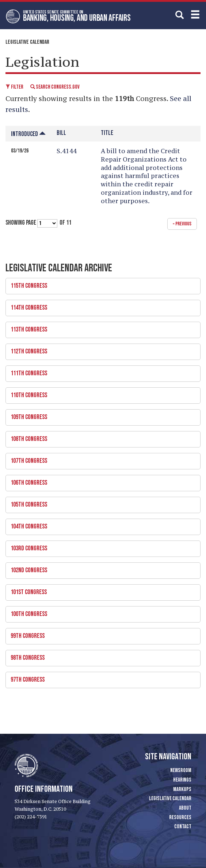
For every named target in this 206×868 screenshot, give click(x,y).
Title (107, 133)
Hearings (182, 780)
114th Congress (100, 306)
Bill (61, 133)
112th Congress (100, 349)
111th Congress (100, 371)
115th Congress (100, 284)
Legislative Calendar (27, 42)
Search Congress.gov (55, 87)
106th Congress (100, 481)
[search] (180, 14)
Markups (182, 789)
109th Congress (100, 415)
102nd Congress (100, 568)
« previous (182, 224)
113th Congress (100, 328)
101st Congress (100, 590)
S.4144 (67, 151)
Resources (180, 817)
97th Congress (100, 678)
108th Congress (100, 437)
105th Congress (100, 503)
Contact (183, 827)
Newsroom (181, 770)
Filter (14, 87)
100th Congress (100, 612)
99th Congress (100, 634)
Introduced (28, 134)
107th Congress (100, 459)
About (185, 808)
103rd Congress (100, 546)
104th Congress (100, 524)
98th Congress (100, 656)
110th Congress (100, 393)
